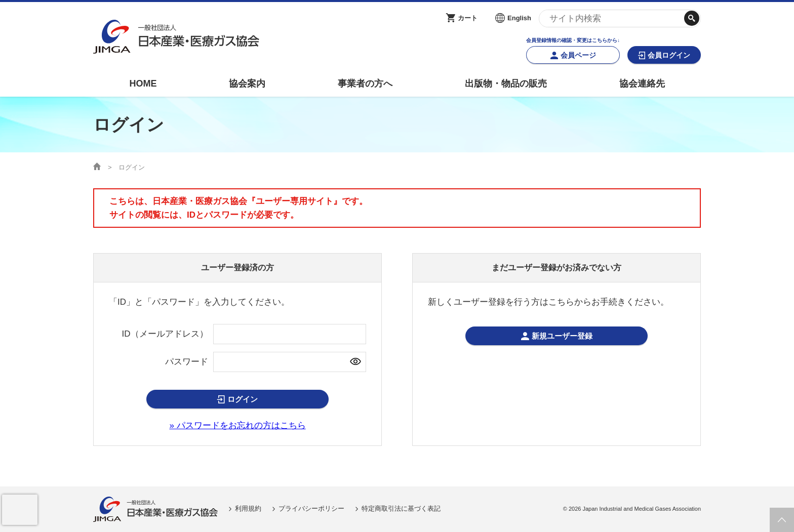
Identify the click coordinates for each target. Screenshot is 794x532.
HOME (143, 84)
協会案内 (247, 84)
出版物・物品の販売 (506, 84)
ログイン (243, 400)
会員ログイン (669, 55)
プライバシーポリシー (311, 509)
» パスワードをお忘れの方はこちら (237, 426)
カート (468, 18)
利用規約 (248, 509)
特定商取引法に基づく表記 (401, 509)
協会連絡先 (642, 84)
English (519, 18)
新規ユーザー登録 (562, 336)
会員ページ (578, 55)
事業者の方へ (365, 84)
